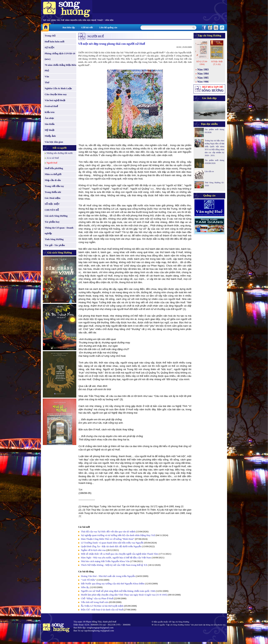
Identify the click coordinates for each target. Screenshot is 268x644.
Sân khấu (50, 124)
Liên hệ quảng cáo (108, 27)
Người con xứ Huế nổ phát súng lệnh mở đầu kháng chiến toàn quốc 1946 (118, 591)
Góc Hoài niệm (52, 198)
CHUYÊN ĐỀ (52, 210)
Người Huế (52, 163)
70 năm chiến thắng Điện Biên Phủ (60, 68)
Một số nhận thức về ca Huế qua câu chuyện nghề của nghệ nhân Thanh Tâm (119, 554)
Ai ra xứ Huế (53, 158)
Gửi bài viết (87, 27)
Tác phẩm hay (52, 222)
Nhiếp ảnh (50, 136)
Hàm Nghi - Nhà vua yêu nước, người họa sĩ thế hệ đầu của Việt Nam (116, 558)
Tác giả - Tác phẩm (55, 245)
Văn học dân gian (54, 142)
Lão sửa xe (209, 171)
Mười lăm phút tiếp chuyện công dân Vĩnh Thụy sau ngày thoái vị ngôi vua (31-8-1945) (124, 595)
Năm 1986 (203, 82)
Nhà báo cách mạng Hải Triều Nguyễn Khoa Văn (105, 561)
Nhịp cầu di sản (53, 180)
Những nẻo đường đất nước (60, 153)
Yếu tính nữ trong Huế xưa (95, 602)
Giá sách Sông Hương (56, 216)
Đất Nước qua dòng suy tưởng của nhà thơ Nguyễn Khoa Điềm (113, 584)
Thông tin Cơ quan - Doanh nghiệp (59, 230)
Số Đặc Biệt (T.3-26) (217, 63)
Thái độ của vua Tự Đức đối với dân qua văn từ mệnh (108, 531)
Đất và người (60, 148)
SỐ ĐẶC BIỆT (52, 204)
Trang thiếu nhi (53, 192)
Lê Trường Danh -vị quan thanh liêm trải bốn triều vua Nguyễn (112, 543)
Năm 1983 (203, 70)
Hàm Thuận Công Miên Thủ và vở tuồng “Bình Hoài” (108, 539)
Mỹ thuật (50, 130)
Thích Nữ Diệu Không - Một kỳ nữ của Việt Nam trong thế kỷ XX (114, 565)
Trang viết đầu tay (54, 186)
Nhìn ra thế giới (53, 174)
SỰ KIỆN (50, 47)
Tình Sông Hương (54, 239)
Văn (47, 76)
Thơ (47, 82)
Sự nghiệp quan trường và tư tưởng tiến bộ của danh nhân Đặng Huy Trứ (118, 535)
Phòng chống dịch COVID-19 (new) (60, 56)
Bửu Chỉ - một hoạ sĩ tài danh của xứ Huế (102, 610)
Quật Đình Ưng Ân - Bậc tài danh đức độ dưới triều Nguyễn (111, 546)
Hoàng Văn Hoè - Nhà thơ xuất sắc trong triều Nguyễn (108, 576)
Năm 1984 (203, 74)
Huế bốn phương (54, 168)
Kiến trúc (50, 112)
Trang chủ (50, 36)
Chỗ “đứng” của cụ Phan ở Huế (97, 598)
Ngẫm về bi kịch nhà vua (93, 550)
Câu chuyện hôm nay (56, 94)
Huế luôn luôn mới (55, 42)
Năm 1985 (203, 78)
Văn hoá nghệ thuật (55, 100)
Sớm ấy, (85, 587)
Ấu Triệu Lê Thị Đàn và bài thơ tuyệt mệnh (102, 606)
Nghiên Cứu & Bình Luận (58, 88)
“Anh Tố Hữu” (88, 580)
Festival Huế (51, 106)
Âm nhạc (49, 118)
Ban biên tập (69, 27)
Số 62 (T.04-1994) (202, 63)
